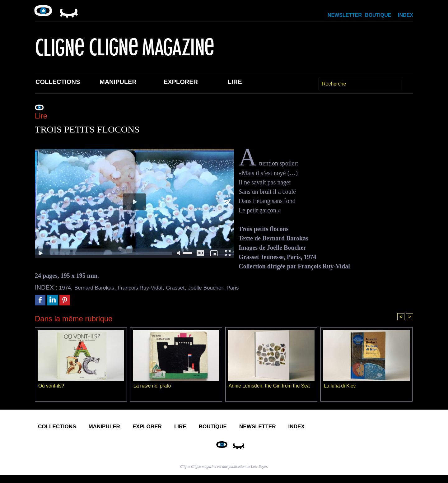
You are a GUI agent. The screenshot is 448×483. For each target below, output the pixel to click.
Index (406, 15)
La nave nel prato (153, 386)
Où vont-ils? (51, 386)
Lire (235, 82)
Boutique (378, 15)
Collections (58, 82)
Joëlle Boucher (228, 287)
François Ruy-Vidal (153, 287)
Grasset (193, 287)
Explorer (181, 82)
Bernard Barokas (100, 287)
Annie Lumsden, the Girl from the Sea (270, 386)
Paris (259, 287)
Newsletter (345, 15)
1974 (66, 287)
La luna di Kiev (340, 386)
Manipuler (118, 82)
